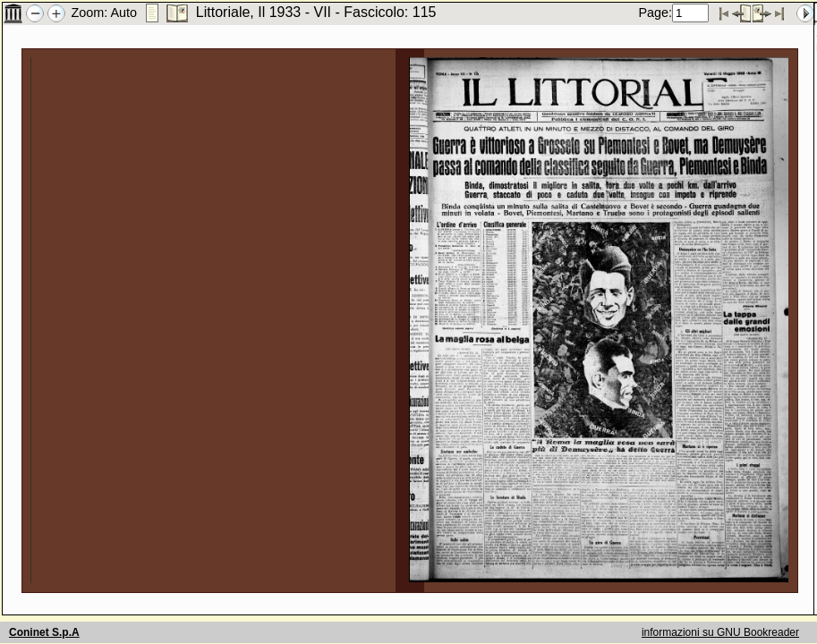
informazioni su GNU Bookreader (720, 632)
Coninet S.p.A (44, 632)
